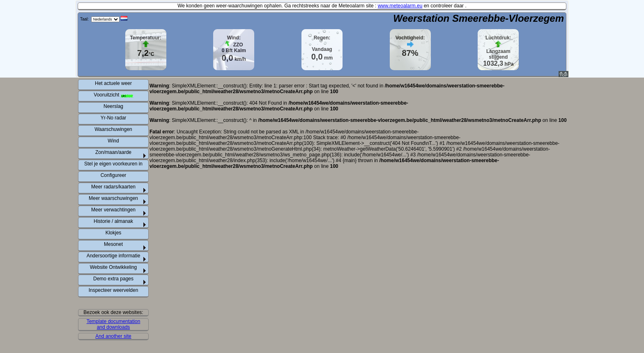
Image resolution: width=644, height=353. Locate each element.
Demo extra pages (113, 279)
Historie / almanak (113, 221)
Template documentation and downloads (114, 324)
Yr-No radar (114, 118)
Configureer (114, 175)
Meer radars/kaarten (113, 187)
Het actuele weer (113, 83)
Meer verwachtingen (113, 210)
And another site (113, 336)
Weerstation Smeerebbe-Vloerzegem (478, 18)
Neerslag (113, 106)
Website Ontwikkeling (114, 267)
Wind (113, 141)
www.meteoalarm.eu (400, 6)
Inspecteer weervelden (114, 290)
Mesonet (113, 244)
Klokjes (114, 233)
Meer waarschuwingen (113, 198)
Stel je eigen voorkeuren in (113, 164)
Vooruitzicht (113, 95)
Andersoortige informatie (114, 256)
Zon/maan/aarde (113, 152)
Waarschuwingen (113, 129)
